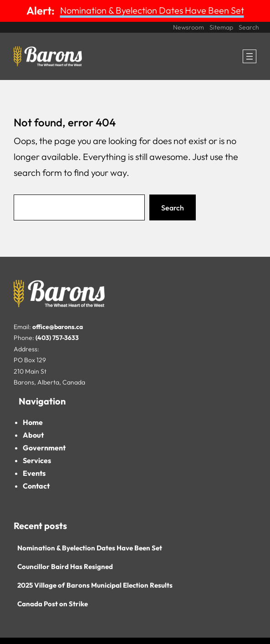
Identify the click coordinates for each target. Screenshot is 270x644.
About (33, 435)
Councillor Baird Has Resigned (65, 567)
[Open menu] (250, 56)
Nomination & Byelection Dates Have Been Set (152, 10)
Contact (36, 486)
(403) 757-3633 (57, 338)
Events (34, 473)
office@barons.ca (58, 327)
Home (33, 422)
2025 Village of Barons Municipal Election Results (95, 585)
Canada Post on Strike (53, 604)
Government (44, 448)
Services (37, 460)
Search (173, 208)
